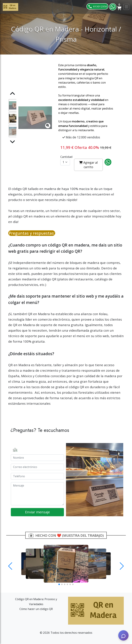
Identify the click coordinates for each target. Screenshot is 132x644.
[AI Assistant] (123, 635)
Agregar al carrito (88, 165)
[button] (10, 566)
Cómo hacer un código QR (36, 609)
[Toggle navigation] (126, 7)
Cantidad (66, 157)
